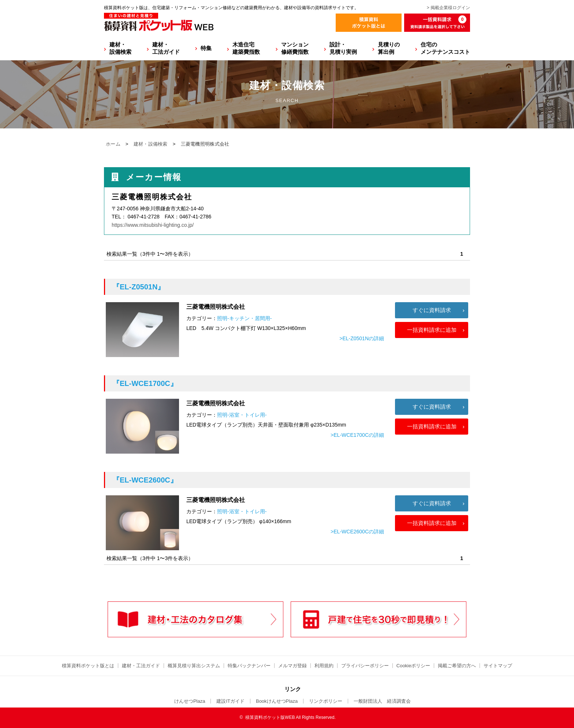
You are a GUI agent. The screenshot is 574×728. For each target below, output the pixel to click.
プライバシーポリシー (365, 666)
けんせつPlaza (190, 701)
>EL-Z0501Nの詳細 (362, 338)
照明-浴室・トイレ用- (242, 415)
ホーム (113, 144)
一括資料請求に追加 (432, 330)
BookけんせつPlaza (277, 701)
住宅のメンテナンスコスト (445, 48)
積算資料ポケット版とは (88, 666)
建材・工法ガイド (166, 48)
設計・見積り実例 (343, 48)
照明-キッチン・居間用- (244, 318)
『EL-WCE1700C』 (145, 383)
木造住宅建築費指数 (246, 48)
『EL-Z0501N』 (139, 287)
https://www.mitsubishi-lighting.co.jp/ (153, 225)
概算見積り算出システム (194, 666)
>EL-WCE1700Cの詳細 (357, 435)
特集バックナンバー (249, 666)
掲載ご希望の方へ (457, 666)
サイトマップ (498, 666)
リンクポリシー (326, 701)
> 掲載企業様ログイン (448, 8)
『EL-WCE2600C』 (145, 480)
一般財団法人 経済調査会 (382, 701)
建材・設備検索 (120, 48)
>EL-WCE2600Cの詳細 (357, 532)
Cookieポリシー (413, 666)
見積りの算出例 (389, 48)
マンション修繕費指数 (295, 48)
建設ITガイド (230, 701)
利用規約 (324, 666)
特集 (206, 48)
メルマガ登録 (292, 666)
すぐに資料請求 (432, 310)
